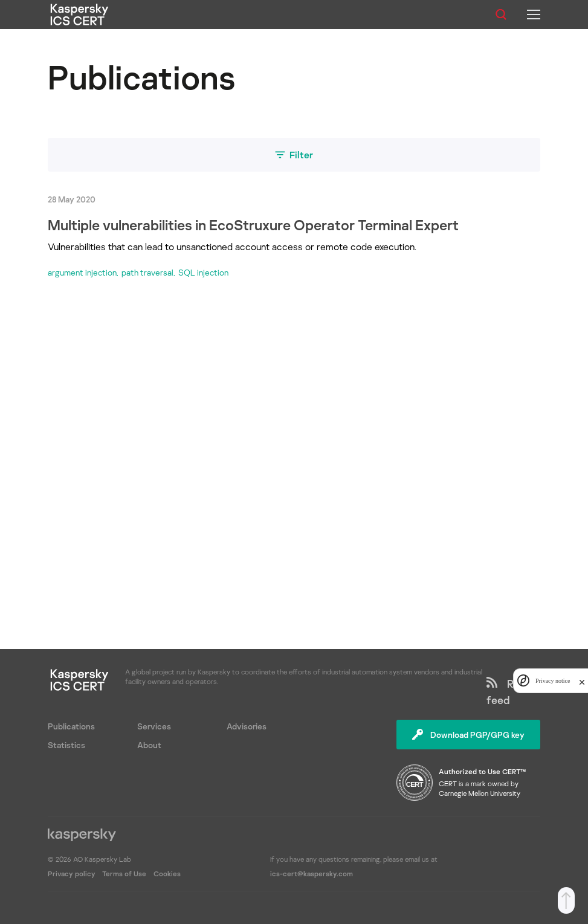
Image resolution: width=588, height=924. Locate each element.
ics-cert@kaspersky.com (312, 874)
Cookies (167, 874)
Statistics (66, 745)
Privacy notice (553, 681)
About (149, 745)
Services (154, 726)
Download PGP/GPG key (468, 735)
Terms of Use (124, 874)
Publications (71, 726)
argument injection (82, 272)
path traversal (147, 272)
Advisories (247, 726)
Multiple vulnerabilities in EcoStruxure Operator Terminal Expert (253, 225)
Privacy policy (73, 874)
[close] (582, 681)
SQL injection (203, 272)
